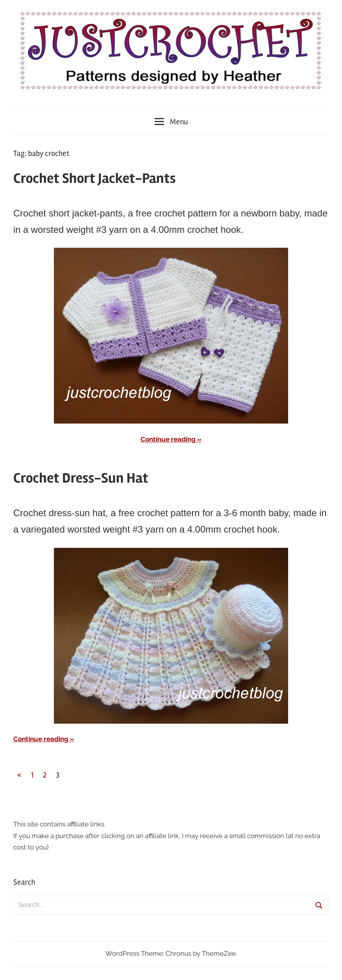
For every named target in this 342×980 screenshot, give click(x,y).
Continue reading (168, 439)
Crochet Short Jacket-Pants (94, 179)
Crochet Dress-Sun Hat (81, 478)
